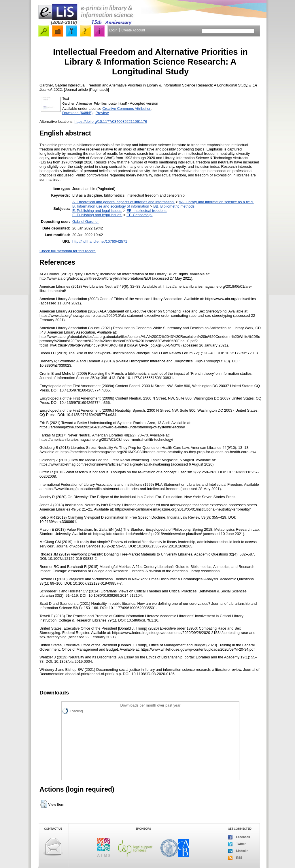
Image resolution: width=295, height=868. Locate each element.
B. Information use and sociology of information (111, 206)
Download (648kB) (77, 113)
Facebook (239, 837)
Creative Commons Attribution (127, 109)
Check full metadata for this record (68, 251)
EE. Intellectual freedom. (146, 211)
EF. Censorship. (139, 215)
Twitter (237, 844)
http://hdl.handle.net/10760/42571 (100, 241)
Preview (102, 113)
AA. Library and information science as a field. (216, 202)
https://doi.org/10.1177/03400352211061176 (111, 122)
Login (113, 30)
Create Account (133, 30)
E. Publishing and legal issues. (97, 211)
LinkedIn (238, 851)
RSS (235, 858)
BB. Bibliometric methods (174, 206)
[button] (44, 804)
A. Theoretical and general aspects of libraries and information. (123, 202)
